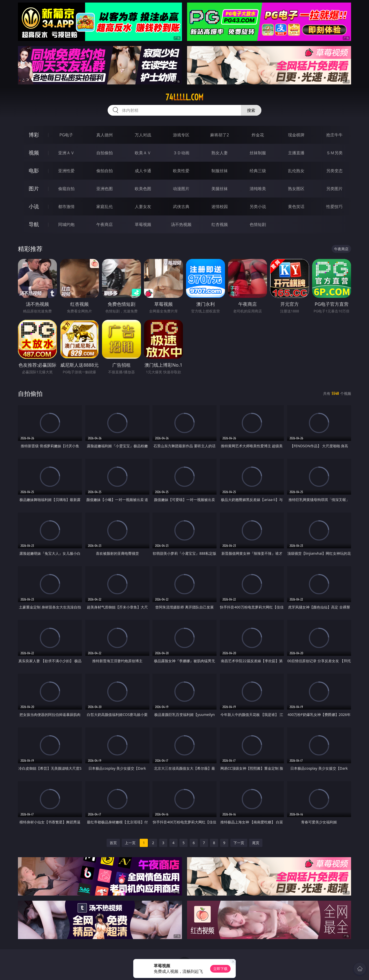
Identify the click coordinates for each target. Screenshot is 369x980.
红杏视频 (220, 224)
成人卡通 (143, 171)
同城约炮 (66, 224)
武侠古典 (181, 206)
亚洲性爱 (66, 171)
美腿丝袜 (220, 189)
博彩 (34, 135)
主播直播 (296, 153)
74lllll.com (184, 97)
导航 (34, 224)
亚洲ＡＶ (66, 153)
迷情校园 (220, 206)
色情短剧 (258, 224)
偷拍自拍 (105, 171)
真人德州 (105, 135)
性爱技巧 (334, 206)
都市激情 (66, 206)
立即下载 (220, 969)
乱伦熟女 (296, 171)
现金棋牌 (296, 135)
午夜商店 (105, 224)
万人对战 (143, 135)
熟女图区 (296, 189)
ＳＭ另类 (334, 153)
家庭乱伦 (105, 206)
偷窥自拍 (66, 189)
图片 (34, 188)
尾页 (256, 843)
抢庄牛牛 (334, 135)
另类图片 (334, 189)
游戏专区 (181, 135)
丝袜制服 (258, 153)
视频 (34, 153)
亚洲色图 (105, 189)
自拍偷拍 (105, 153)
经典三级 (258, 171)
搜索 (251, 110)
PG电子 (66, 135)
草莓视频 (143, 224)
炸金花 (258, 135)
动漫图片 (181, 189)
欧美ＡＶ (143, 153)
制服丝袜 (220, 171)
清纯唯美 (258, 189)
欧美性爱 (181, 171)
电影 (34, 171)
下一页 (239, 843)
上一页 (130, 843)
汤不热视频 (181, 224)
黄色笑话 (296, 206)
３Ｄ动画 (181, 153)
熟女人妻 (220, 153)
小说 (34, 206)
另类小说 (258, 206)
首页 (113, 843)
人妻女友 (143, 206)
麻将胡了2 (219, 135)
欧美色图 (143, 189)
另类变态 (334, 171)
